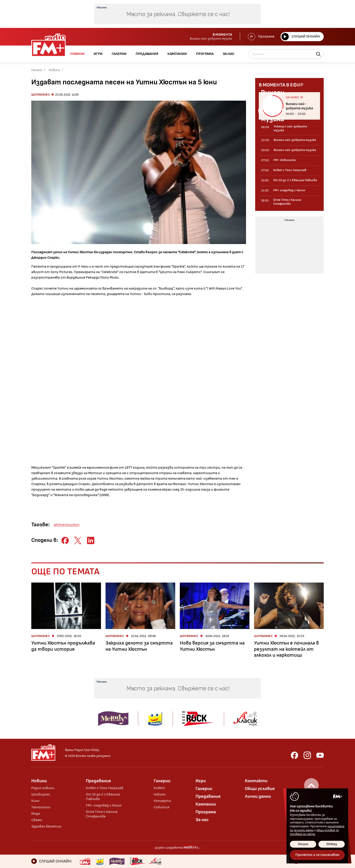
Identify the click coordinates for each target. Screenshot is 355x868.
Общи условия (260, 789)
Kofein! (159, 788)
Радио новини (43, 788)
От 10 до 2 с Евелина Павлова (103, 797)
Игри (201, 781)
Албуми (160, 794)
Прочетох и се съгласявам (317, 855)
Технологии (41, 807)
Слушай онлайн (301, 37)
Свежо (37, 820)
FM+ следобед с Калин (104, 805)
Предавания (98, 781)
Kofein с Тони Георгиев (105, 788)
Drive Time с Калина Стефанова (102, 814)
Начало (37, 70)
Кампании (206, 804)
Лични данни (258, 796)
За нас (202, 820)
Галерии (162, 781)
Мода (36, 814)
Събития (162, 807)
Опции (303, 844)
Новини (54, 70)
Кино (35, 801)
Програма (261, 37)
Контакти (256, 781)
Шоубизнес (41, 95)
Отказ (332, 844)
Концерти (162, 801)
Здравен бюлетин (46, 826)
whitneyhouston (67, 525)
